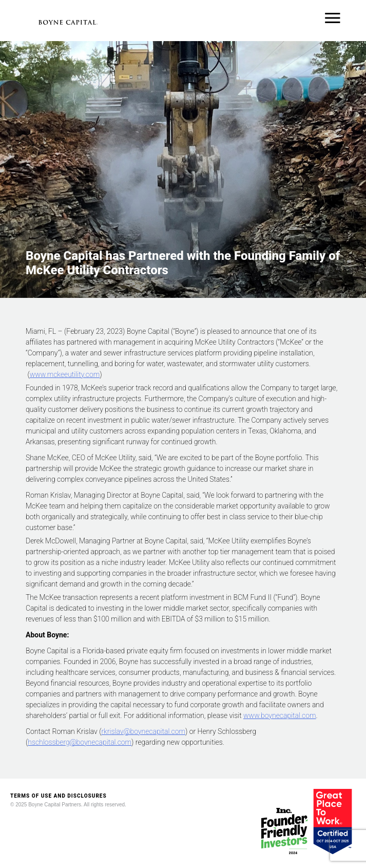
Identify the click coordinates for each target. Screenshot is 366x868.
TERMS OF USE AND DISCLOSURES (59, 796)
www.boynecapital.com (280, 715)
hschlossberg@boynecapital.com (80, 742)
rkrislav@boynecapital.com (143, 731)
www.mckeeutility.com (65, 374)
